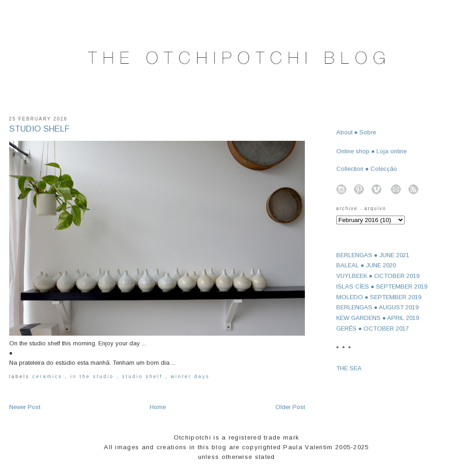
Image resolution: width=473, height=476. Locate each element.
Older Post (290, 407)
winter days (191, 377)
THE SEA (349, 368)
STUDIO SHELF (39, 129)
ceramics (49, 377)
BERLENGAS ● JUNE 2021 (373, 255)
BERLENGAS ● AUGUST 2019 (378, 307)
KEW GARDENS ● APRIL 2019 (378, 318)
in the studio (93, 377)
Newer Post (25, 407)
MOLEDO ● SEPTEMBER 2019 (379, 297)
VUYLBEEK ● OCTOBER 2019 (378, 276)
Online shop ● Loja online (372, 151)
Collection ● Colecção (367, 169)
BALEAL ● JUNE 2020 (366, 265)
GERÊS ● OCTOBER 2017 (373, 328)
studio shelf (144, 377)
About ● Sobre (356, 132)
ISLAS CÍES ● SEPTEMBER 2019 (382, 286)
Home (158, 407)
